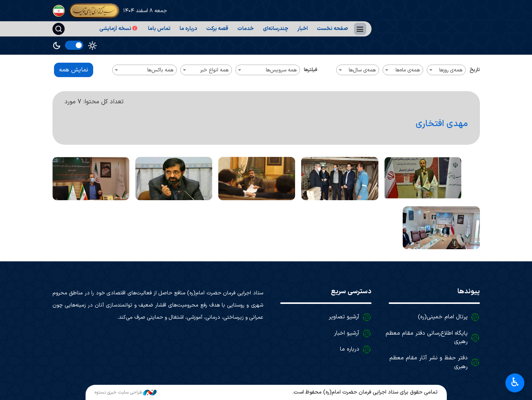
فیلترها (310, 70)
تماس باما (159, 29)
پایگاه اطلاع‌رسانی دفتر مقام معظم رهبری (427, 338)
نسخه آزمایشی (119, 29)
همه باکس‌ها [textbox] (160, 70)
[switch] (74, 45)
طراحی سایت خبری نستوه (126, 392)
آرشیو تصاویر (344, 317)
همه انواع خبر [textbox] (214, 70)
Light (92, 46)
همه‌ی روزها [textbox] (451, 70)
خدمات (245, 29)
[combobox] (446, 70)
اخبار (303, 29)
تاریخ (475, 70)
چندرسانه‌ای (276, 29)
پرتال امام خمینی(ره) (443, 317)
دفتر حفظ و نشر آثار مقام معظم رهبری (429, 362)
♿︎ (515, 382)
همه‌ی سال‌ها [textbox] (362, 70)
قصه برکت (217, 29)
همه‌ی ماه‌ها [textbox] (408, 70)
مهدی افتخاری (441, 124)
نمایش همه (74, 70)
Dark (57, 46)
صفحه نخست (332, 29)
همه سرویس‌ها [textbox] (281, 70)
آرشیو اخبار (347, 333)
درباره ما (188, 29)
